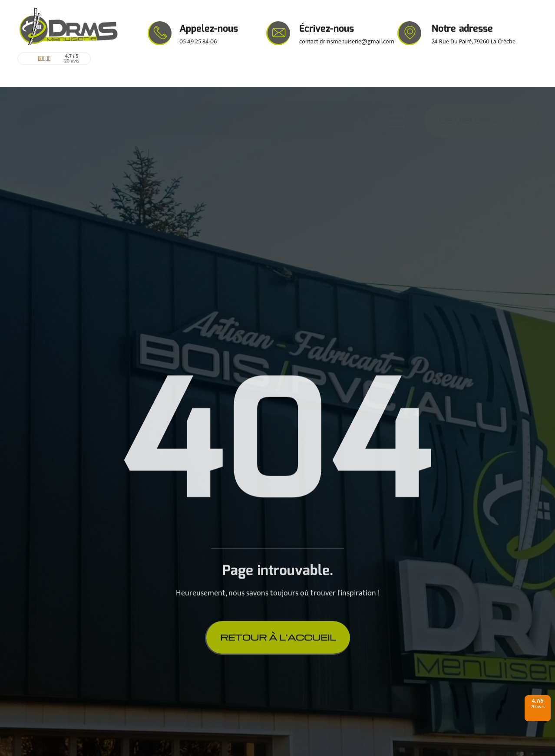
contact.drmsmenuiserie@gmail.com (347, 41)
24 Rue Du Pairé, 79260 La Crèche (474, 41)
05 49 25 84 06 (198, 41)
